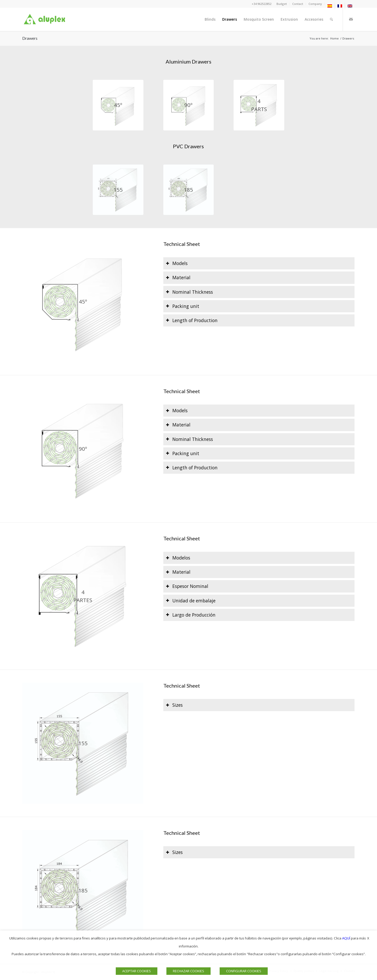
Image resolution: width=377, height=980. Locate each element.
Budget (282, 4)
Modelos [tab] (178, 558)
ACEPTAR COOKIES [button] (137, 971)
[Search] (331, 19)
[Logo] (45, 19)
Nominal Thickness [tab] (189, 292)
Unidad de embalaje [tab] (191, 601)
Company (315, 4)
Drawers (30, 38)
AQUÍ (346, 938)
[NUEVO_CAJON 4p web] (259, 105)
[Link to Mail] (351, 19)
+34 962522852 (261, 4)
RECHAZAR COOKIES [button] (188, 971)
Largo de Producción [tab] (191, 615)
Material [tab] (178, 277)
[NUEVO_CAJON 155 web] (118, 190)
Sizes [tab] (174, 705)
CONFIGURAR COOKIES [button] (244, 971)
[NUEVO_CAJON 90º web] (188, 105)
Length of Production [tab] (192, 320)
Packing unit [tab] (183, 306)
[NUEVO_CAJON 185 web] (188, 190)
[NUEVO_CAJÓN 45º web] (118, 105)
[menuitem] (282, 4)
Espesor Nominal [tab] (187, 586)
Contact (298, 4)
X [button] (368, 938)
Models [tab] (177, 263)
